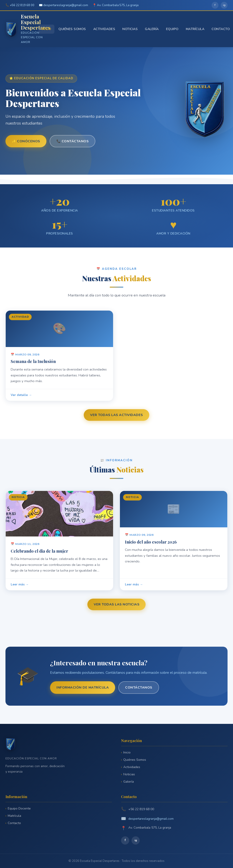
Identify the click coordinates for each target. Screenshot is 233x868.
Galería (152, 29)
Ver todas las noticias (116, 604)
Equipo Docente (19, 808)
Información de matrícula (83, 687)
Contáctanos (139, 687)
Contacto (221, 29)
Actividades (104, 29)
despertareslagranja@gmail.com (151, 819)
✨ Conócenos (26, 141)
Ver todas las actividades (116, 415)
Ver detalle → (21, 397)
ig (224, 5)
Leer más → (20, 587)
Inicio (46, 29)
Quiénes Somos (72, 29)
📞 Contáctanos (73, 141)
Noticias (130, 29)
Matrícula (195, 29)
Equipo (172, 29)
